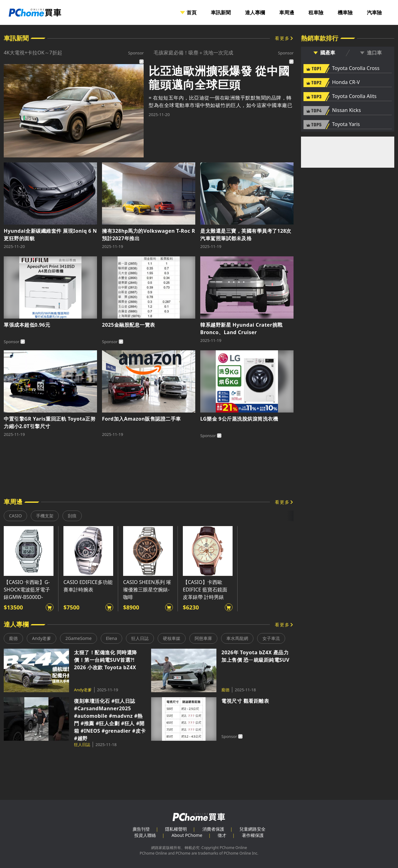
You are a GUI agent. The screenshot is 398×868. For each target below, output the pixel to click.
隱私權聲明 (176, 829)
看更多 (282, 38)
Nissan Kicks (347, 110)
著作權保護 (253, 835)
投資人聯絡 (145, 835)
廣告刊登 (141, 829)
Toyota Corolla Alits (354, 96)
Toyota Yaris (346, 124)
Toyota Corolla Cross (356, 68)
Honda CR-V (346, 82)
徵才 (222, 835)
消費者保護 (213, 829)
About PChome (187, 835)
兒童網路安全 (252, 829)
